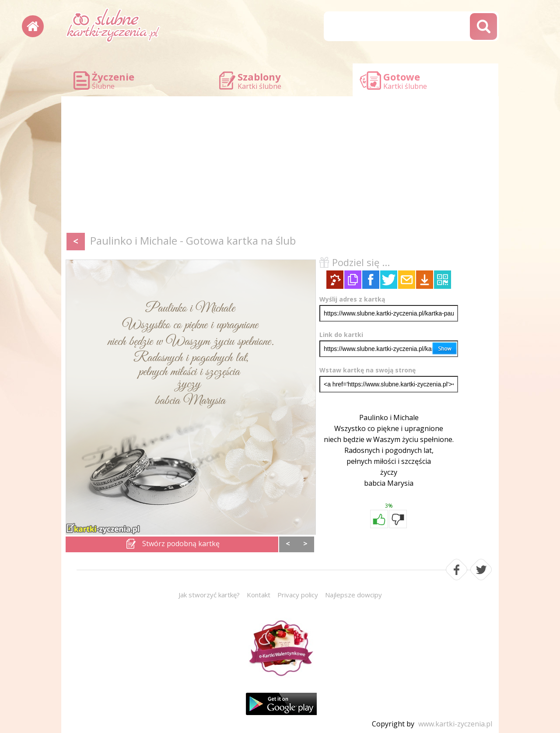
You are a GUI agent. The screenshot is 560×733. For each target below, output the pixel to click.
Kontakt (259, 595)
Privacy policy (298, 595)
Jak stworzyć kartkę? (209, 595)
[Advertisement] (280, 166)
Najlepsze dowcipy (353, 595)
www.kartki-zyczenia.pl (455, 724)
